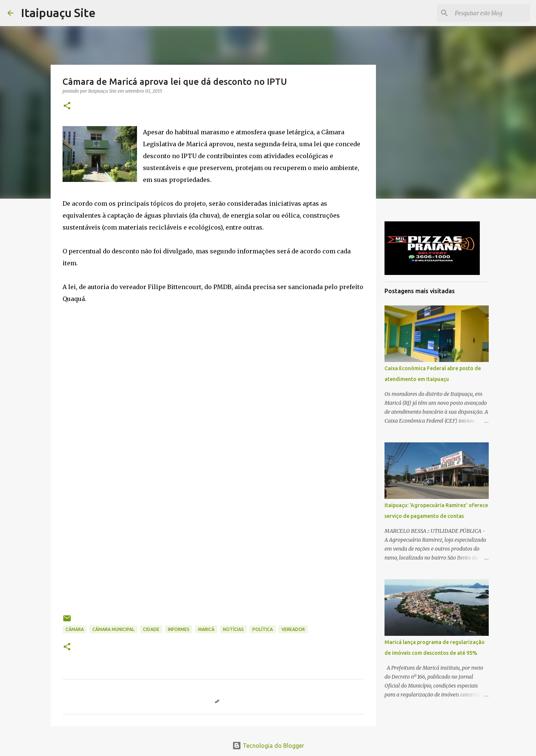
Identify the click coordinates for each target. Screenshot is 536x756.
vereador (293, 629)
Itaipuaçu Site (58, 13)
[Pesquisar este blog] (491, 13)
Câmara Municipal (113, 629)
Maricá (206, 629)
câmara (75, 629)
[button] (67, 106)
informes (179, 629)
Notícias (233, 629)
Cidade (151, 629)
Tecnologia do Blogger (268, 746)
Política (263, 629)
